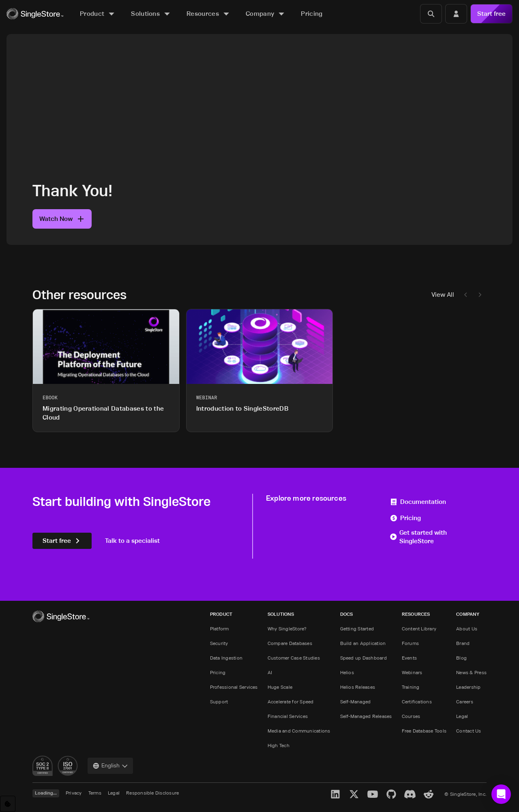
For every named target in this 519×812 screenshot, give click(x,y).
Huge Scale (280, 687)
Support (219, 702)
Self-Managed (356, 702)
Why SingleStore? (287, 629)
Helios (347, 672)
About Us (467, 629)
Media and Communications (299, 731)
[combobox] (110, 766)
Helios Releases (358, 687)
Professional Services (234, 687)
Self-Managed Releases (366, 716)
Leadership (468, 687)
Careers (465, 702)
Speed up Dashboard (364, 658)
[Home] (35, 14)
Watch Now (62, 219)
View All (443, 295)
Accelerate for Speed (291, 702)
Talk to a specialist (132, 541)
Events (409, 658)
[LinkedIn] (335, 794)
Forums (410, 643)
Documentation (418, 502)
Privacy (74, 793)
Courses (411, 716)
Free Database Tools (424, 731)
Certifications (417, 702)
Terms (95, 793)
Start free (491, 14)
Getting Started (357, 629)
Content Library (419, 629)
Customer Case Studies (294, 658)
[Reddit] (429, 794)
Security (219, 643)
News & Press (471, 672)
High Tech (279, 745)
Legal (462, 716)
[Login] (456, 14)
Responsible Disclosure (152, 793)
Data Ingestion (226, 658)
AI (270, 672)
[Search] (431, 14)
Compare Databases (290, 643)
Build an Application (363, 643)
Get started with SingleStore (418, 537)
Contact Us (469, 731)
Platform (220, 629)
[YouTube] (373, 794)
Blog (461, 658)
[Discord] (410, 794)
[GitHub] (391, 794)
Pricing (405, 518)
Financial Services (288, 716)
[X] (354, 794)
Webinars (412, 672)
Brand (463, 643)
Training (411, 687)
